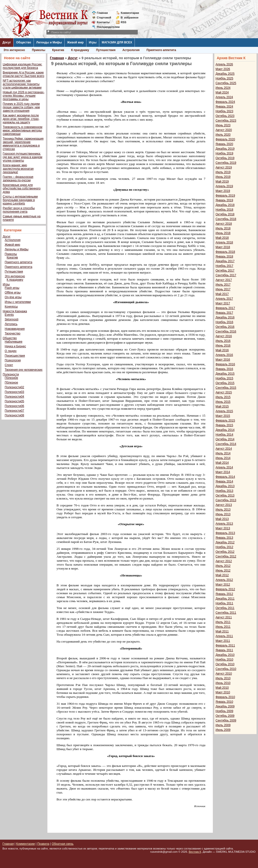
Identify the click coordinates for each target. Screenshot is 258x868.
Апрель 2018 (224, 242)
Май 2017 (222, 294)
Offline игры (13, 293)
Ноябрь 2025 (224, 78)
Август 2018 (224, 224)
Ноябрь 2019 (224, 153)
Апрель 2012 (224, 580)
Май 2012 (222, 575)
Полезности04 (14, 397)
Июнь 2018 (223, 233)
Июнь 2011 (223, 627)
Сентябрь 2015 (226, 388)
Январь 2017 (224, 313)
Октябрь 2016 (225, 327)
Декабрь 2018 (225, 205)
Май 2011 (222, 631)
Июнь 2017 (223, 289)
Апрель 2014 (224, 467)
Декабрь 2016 (225, 317)
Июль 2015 (223, 397)
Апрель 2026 (224, 64)
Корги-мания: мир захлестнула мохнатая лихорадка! (18, 169)
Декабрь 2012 (225, 542)
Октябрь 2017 (225, 271)
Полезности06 (14, 406)
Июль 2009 (223, 725)
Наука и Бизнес (15, 346)
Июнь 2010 (223, 683)
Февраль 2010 (225, 697)
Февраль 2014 (225, 477)
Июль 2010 (223, 678)
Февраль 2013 (225, 533)
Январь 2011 (224, 650)
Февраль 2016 (225, 364)
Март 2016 (223, 360)
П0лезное (11, 383)
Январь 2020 (224, 144)
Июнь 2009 (223, 730)
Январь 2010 (224, 702)
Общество (24, 42)
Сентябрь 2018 (226, 219)
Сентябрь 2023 (226, 121)
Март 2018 (223, 247)
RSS (124, 22)
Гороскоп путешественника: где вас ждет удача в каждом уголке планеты (22, 157)
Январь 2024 (224, 107)
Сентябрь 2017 (226, 275)
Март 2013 (223, 528)
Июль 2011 (223, 622)
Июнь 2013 (223, 514)
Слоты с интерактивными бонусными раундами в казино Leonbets (20, 200)
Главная (102, 13)
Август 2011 (224, 617)
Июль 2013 (223, 510)
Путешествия (106, 50)
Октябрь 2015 (225, 383)
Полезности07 (14, 411)
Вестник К (195, 852)
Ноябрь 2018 (224, 210)
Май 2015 (222, 406)
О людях (11, 351)
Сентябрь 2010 (226, 669)
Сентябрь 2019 (226, 163)
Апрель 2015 (224, 411)
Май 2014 (222, 463)
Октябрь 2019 (225, 158)
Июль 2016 (223, 341)
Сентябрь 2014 (226, 444)
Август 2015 (224, 392)
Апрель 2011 (224, 636)
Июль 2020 (223, 135)
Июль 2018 (223, 228)
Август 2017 (224, 280)
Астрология (131, 50)
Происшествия (15, 356)
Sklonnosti (11, 319)
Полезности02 (14, 387)
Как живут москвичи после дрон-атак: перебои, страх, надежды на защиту (21, 119)
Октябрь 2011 (225, 608)
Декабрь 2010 (225, 655)
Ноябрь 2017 (224, 266)
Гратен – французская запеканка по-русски (18, 179)
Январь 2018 (224, 257)
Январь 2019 (224, 200)
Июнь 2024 (223, 88)
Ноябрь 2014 (224, 435)
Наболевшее (14, 342)
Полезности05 (14, 401)
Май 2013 (222, 519)
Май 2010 (222, 688)
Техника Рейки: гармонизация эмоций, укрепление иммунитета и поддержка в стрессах (23, 144)
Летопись (11, 324)
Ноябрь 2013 (224, 491)
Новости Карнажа (15, 311)
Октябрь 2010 (225, 664)
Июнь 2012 (223, 571)
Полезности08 (14, 415)
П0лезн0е (11, 378)
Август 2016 (224, 336)
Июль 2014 (223, 453)
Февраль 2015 (225, 421)
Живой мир (75, 42)
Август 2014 (224, 449)
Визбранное (130, 18)
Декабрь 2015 (225, 374)
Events (9, 315)
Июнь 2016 (223, 346)
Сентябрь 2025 (226, 83)
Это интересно (14, 50)
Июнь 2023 (223, 125)
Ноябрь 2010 (224, 660)
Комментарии (130, 13)
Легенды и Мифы (49, 42)
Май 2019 (222, 182)
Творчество (12, 333)
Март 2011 (223, 641)
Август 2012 (224, 561)
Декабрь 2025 (225, 74)
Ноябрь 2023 (224, 111)
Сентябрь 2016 (226, 332)
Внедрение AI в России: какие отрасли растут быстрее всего (23, 74)
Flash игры (12, 288)
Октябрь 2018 (225, 214)
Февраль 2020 (225, 139)
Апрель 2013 (224, 524)
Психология (13, 360)
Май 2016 (222, 350)
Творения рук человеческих (24, 370)
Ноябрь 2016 (224, 322)
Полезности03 (14, 392)
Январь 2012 (224, 594)
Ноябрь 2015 (224, 378)
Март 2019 (223, 191)
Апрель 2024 (224, 97)
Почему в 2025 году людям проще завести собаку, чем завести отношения (21, 107)
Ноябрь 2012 (224, 547)
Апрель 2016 (224, 355)
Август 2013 (224, 505)
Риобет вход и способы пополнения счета (19, 210)
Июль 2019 (223, 172)
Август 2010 (224, 674)
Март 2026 (223, 69)
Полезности (11, 374)
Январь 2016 (224, 369)
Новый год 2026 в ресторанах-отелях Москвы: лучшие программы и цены (24, 96)
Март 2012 (223, 585)
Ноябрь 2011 (224, 603)
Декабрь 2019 (225, 149)
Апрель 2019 (224, 186)
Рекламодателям (106, 27)
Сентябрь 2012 (226, 556)
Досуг (7, 42)
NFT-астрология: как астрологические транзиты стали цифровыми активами (22, 84)
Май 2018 (222, 238)
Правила (43, 844)
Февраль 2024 (225, 102)
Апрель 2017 (224, 299)
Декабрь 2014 (225, 430)
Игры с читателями (18, 302)
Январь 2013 (224, 538)
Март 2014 (223, 472)
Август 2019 (224, 167)
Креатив (58, 50)
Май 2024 (222, 92)
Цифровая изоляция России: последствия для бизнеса (22, 66)
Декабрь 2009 (225, 706)
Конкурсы (11, 307)
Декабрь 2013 (225, 486)
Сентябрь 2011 (226, 613)
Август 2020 (224, 130)
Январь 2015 (224, 425)
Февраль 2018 (225, 252)
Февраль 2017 (225, 308)
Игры (93, 42)
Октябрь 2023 (225, 116)
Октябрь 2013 (225, 496)
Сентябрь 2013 (226, 500)
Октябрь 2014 (225, 439)
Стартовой (104, 18)
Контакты (103, 22)
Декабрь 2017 (225, 261)
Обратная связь (62, 844)
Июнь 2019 (223, 177)
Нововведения (15, 329)
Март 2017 (223, 303)
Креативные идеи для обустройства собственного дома (22, 188)
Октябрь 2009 (225, 716)
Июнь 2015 (223, 402)
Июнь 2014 (223, 458)
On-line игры (13, 297)
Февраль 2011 (225, 646)
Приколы (39, 50)
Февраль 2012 (225, 589)
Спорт (9, 365)
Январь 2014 (224, 481)
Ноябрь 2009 (224, 711)
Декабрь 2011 (225, 599)
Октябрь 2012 (225, 552)
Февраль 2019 (225, 196)
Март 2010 (223, 692)
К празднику (80, 50)
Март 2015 (223, 416)
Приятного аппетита (161, 50)
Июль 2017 (223, 285)
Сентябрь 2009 (226, 720)
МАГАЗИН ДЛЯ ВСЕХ (117, 42)
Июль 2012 (223, 566)
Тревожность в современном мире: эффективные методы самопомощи (23, 130)
